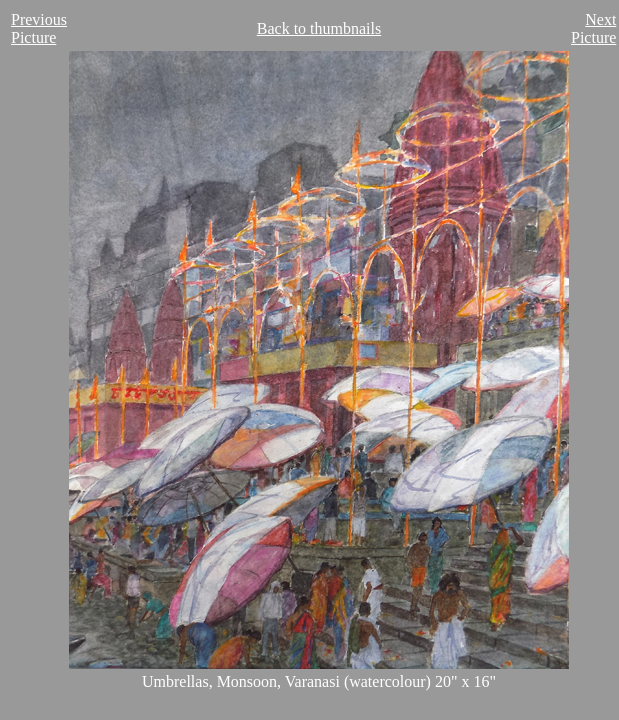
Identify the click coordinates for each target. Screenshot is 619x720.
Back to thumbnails (319, 28)
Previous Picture (39, 28)
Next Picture (593, 28)
